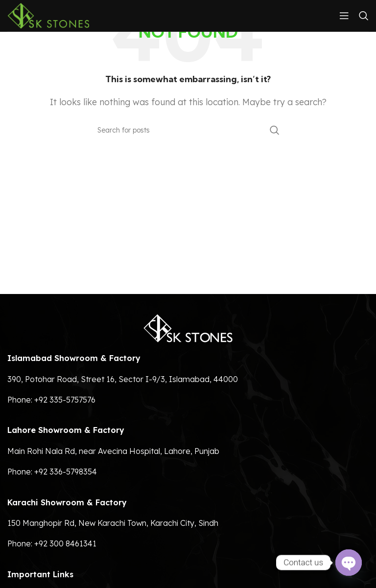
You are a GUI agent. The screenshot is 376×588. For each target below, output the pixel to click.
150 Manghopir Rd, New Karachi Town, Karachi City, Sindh (113, 523)
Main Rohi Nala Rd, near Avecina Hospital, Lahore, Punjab (113, 451)
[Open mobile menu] (344, 16)
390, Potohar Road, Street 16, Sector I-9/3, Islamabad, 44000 (123, 379)
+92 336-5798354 (66, 472)
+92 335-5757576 (65, 400)
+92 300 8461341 (65, 543)
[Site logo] (48, 15)
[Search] (364, 16)
